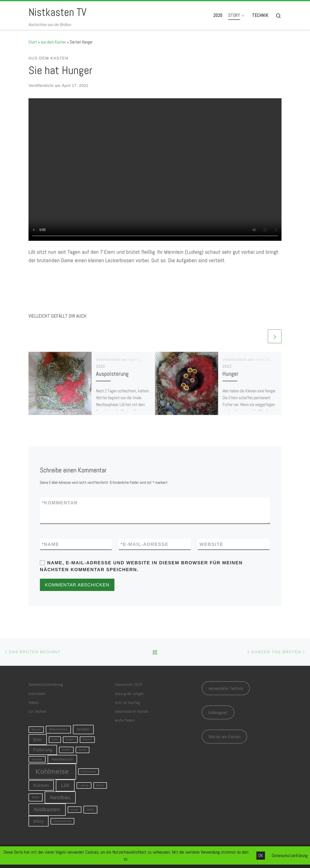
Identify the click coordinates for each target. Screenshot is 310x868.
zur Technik (37, 711)
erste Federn (125, 720)
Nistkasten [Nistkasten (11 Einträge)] (47, 810)
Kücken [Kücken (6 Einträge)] (41, 785)
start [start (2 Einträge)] (90, 810)
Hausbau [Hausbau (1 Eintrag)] (37, 759)
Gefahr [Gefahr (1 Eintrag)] (66, 750)
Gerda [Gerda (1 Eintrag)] (83, 750)
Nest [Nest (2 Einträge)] (35, 797)
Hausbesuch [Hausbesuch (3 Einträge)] (62, 759)
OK (261, 855)
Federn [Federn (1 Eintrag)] (70, 739)
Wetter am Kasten (224, 737)
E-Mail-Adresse (145, 544)
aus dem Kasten (53, 42)
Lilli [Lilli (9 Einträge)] (65, 785)
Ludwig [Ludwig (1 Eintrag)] (84, 785)
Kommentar (60, 503)
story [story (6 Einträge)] (39, 821)
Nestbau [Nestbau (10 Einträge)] (60, 797)
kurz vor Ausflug (128, 702)
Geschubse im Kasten (132, 711)
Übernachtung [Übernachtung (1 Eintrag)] (63, 821)
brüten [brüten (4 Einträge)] (83, 729)
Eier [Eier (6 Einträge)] (38, 740)
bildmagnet (218, 713)
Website (211, 544)
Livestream (37, 693)
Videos (33, 702)
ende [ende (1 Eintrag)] (55, 739)
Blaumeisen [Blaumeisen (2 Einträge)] (58, 729)
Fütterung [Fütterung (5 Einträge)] (43, 750)
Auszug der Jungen (129, 693)
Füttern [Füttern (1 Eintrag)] (87, 739)
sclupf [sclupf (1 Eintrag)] (75, 810)
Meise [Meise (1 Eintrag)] (100, 785)
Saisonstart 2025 (129, 684)
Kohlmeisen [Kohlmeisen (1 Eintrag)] (88, 772)
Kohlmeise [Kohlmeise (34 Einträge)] (52, 771)
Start (33, 42)
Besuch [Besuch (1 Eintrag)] (36, 729)
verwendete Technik (226, 688)
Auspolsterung (112, 374)
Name (50, 544)
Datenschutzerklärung (46, 684)
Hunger (230, 374)
